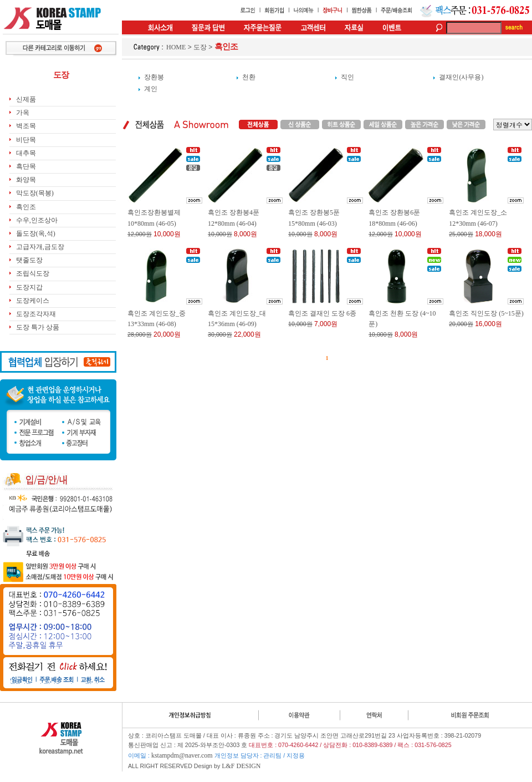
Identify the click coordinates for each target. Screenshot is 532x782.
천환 (249, 77)
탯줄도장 (29, 260)
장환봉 (154, 77)
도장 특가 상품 (38, 327)
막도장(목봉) (35, 193)
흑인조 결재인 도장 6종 (322, 313)
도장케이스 (33, 301)
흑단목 (26, 166)
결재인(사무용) (461, 77)
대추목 (26, 153)
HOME (176, 47)
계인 (151, 89)
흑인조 (26, 207)
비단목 (26, 140)
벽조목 (26, 126)
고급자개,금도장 (40, 247)
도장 (200, 47)
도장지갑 (29, 287)
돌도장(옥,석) (36, 233)
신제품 (26, 99)
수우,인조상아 (37, 220)
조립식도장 (33, 273)
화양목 (26, 180)
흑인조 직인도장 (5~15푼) (486, 313)
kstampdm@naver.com (182, 755)
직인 (347, 77)
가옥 (23, 113)
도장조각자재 (36, 314)
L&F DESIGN (241, 766)
